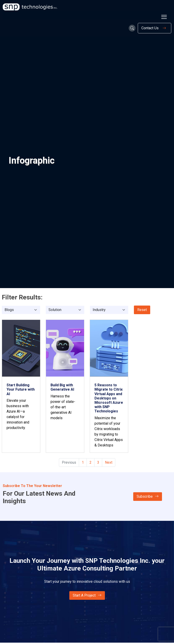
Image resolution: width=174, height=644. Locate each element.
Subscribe (148, 497)
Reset (142, 310)
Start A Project (87, 595)
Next (109, 462)
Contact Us (155, 28)
